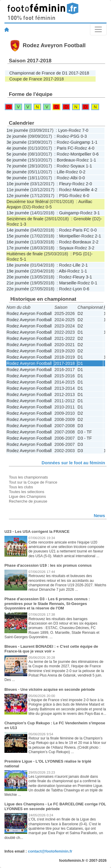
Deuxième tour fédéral (28, 202)
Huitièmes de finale (25, 254)
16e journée (18, 242)
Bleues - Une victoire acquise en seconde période (50, 689)
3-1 (97, 213)
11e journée (18, 190)
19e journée (18, 271)
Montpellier (81, 154)
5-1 (23, 259)
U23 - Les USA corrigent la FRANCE (37, 532)
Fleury (65, 184)
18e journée (18, 265)
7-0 (85, 130)
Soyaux (78, 166)
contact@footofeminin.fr (50, 851)
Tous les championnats (28, 477)
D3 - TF (85, 432)
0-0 (82, 178)
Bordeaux (66, 160)
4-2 (94, 190)
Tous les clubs (21, 487)
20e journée (18, 277)
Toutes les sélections (27, 492)
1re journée (17, 130)
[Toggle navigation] (98, 29)
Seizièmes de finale (25, 219)
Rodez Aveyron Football (29, 313)
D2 (80, 313)
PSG (75, 136)
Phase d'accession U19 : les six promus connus (48, 565)
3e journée (17, 142)
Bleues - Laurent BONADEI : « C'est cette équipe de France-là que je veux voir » (51, 649)
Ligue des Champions (27, 496)
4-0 (91, 148)
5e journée (17, 154)
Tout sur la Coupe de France (33, 482)
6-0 (86, 196)
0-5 (49, 207)
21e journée (18, 283)
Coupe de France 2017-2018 (36, 79)
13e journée (18, 213)
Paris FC (65, 148)
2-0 (89, 184)
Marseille (81, 190)
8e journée (17, 172)
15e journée (18, 236)
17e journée (18, 248)
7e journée (17, 166)
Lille (61, 172)
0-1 (94, 283)
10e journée (18, 184)
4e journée (17, 148)
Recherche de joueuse (28, 501)
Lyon (63, 130)
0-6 (95, 154)
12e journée (18, 196)
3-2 (91, 248)
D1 (80, 332)
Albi (74, 178)
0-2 (82, 172)
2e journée (17, 136)
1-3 (23, 224)
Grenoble (82, 219)
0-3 (84, 136)
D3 (80, 426)
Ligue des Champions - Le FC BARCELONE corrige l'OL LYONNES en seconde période (55, 806)
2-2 (95, 242)
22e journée (18, 289)
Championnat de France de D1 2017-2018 (49, 73)
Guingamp (80, 142)
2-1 (98, 236)
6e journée (17, 160)
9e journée (17, 178)
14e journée (18, 230)
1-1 (94, 142)
